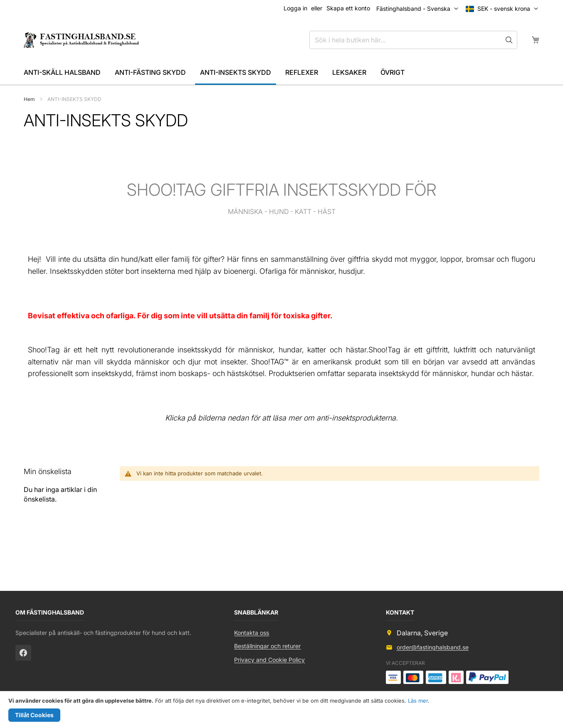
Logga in (295, 8)
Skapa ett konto (348, 8)
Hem (30, 99)
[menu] (281, 73)
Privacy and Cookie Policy (269, 660)
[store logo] (81, 39)
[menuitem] (62, 73)
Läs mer (418, 701)
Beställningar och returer (267, 646)
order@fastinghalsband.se (433, 647)
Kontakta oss (252, 633)
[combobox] (413, 40)
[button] (504, 9)
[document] (281, 710)
